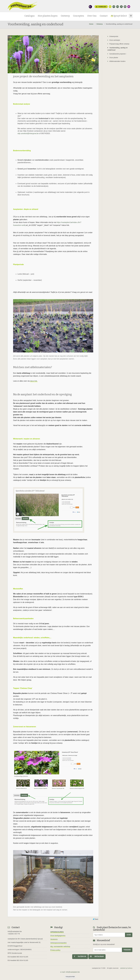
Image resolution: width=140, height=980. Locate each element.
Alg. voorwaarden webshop (60, 946)
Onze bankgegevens (58, 936)
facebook (80, 956)
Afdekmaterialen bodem (117, 61)
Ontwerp (65, 16)
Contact (104, 16)
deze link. (34, 381)
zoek (129, 935)
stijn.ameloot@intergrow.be (28, 133)
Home (91, 24)
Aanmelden (101, 7)
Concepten (79, 16)
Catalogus (29, 16)
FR (114, 7)
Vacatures (54, 939)
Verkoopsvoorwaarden (58, 943)
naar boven (70, 977)
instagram (97, 956)
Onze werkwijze (114, 40)
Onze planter (113, 58)
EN (118, 7)
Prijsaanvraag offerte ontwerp (118, 44)
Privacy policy (55, 950)
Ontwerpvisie (113, 36)
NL (110, 7)
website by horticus (126, 968)
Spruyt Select (119, 16)
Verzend (127, 950)
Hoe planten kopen (48, 16)
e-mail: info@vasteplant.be (70, 972)
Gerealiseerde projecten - (117, 54)
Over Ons (92, 16)
